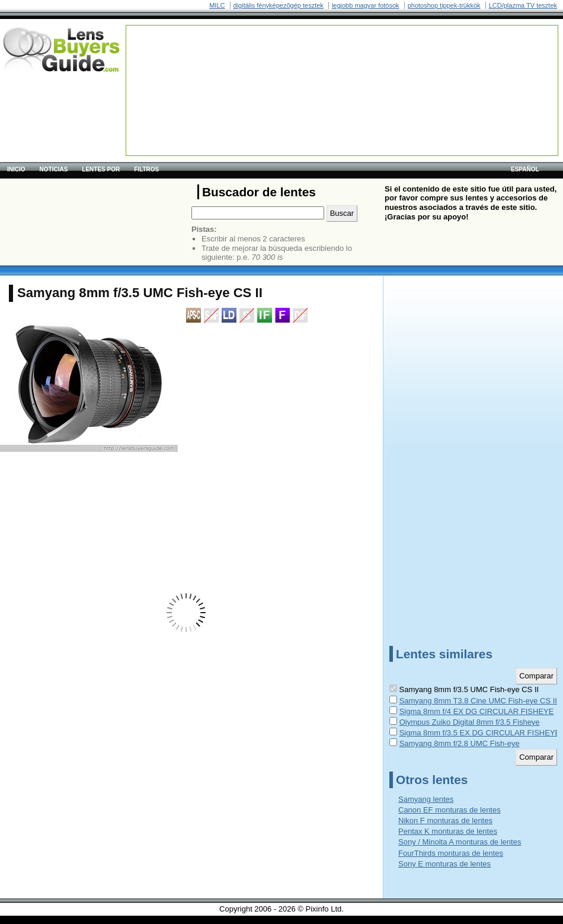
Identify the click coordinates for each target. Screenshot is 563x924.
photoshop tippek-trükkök (444, 5)
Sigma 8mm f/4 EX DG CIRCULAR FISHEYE (477, 711)
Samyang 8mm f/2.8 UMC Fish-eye (460, 743)
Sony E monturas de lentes (444, 864)
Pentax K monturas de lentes (448, 831)
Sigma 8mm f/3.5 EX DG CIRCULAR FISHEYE (480, 733)
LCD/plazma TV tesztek (523, 5)
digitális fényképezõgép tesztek (279, 5)
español (525, 169)
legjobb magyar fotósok (366, 5)
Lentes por (101, 169)
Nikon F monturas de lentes (445, 821)
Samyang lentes (426, 799)
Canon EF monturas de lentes (450, 810)
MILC (217, 5)
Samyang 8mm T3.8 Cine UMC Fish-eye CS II (478, 701)
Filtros (146, 169)
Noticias (54, 169)
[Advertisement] (174, 63)
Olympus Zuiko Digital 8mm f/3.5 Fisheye (470, 722)
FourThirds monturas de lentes (451, 853)
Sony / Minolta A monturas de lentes (460, 842)
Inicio (16, 169)
